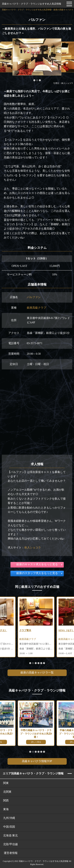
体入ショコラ (33, 548)
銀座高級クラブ (37, 308)
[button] (34, 80)
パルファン (34, 297)
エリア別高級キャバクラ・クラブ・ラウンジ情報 (33, 774)
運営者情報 (11, 853)
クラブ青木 (25, 630)
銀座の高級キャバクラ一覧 (37, 673)
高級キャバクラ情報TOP (37, 761)
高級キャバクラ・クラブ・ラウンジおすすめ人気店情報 (32, 4)
